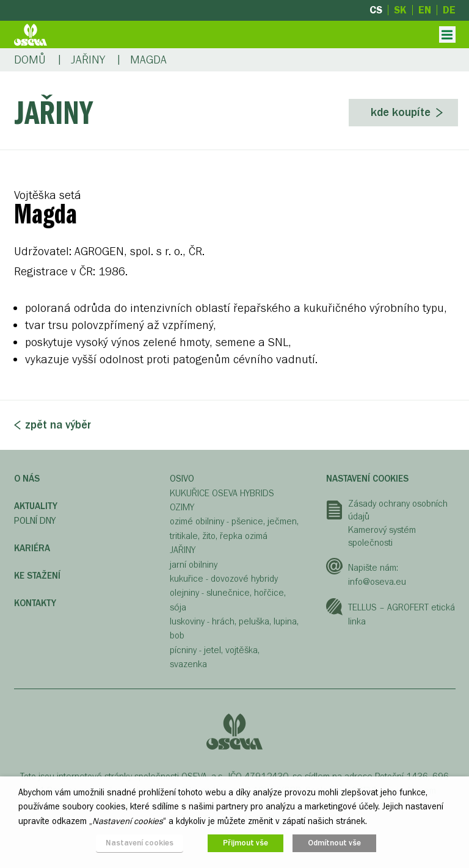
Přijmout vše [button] (245, 843)
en (425, 10)
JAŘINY (183, 550)
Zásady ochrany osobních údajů (398, 510)
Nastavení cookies (367, 479)
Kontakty (35, 603)
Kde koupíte (401, 112)
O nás (27, 479)
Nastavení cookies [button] (140, 843)
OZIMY (182, 507)
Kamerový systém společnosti (382, 537)
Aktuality (36, 506)
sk (400, 10)
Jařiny (88, 60)
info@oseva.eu (377, 582)
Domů (30, 60)
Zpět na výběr (58, 425)
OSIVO (182, 479)
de (449, 10)
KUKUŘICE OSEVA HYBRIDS (222, 493)
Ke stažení (37, 576)
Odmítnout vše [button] (334, 843)
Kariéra (32, 548)
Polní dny (35, 521)
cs (376, 10)
